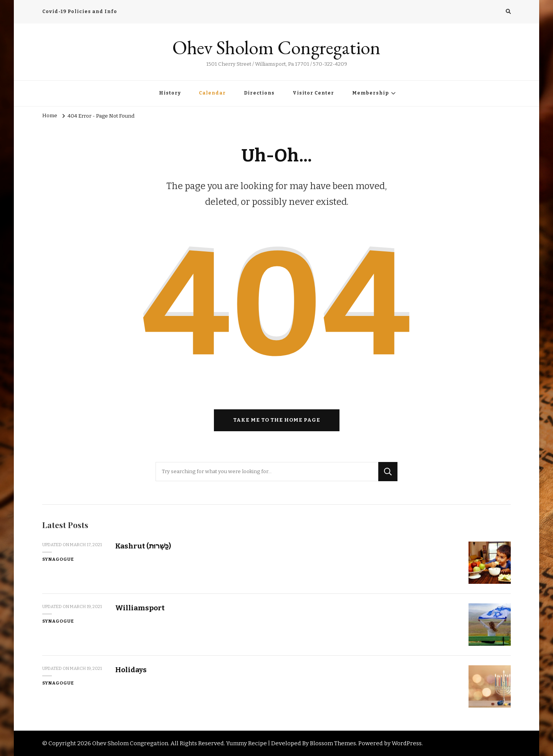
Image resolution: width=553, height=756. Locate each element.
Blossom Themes (333, 743)
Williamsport (140, 608)
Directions (259, 93)
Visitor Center (313, 93)
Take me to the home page (277, 420)
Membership (371, 93)
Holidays (131, 670)
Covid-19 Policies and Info (80, 12)
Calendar (212, 93)
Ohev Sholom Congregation (276, 47)
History (170, 93)
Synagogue (58, 559)
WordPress (407, 743)
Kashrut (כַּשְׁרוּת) (143, 546)
